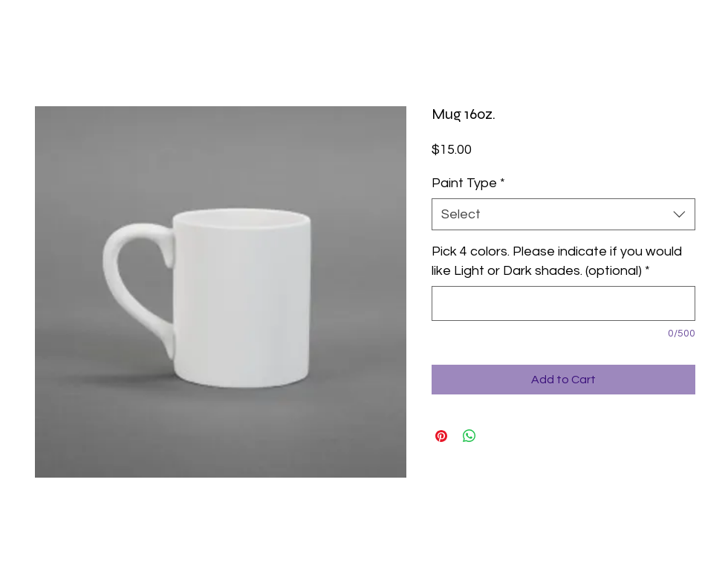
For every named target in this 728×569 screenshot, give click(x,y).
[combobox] (563, 214)
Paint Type (468, 183)
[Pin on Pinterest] (441, 436)
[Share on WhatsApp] (469, 436)
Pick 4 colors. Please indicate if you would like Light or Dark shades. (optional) (557, 261)
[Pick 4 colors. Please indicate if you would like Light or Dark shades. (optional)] (563, 303)
